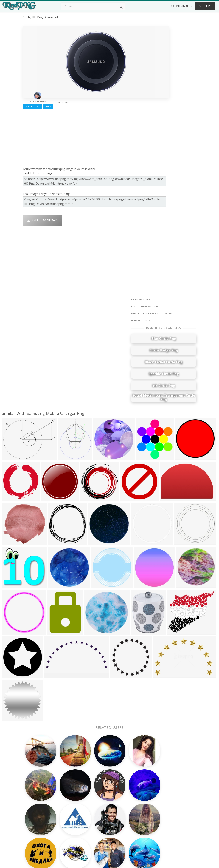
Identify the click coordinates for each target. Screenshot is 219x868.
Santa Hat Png (68, 806)
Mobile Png (66, 828)
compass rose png (36, 819)
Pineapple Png (137, 812)
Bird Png (133, 806)
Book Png (134, 822)
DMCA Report (171, 812)
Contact (167, 801)
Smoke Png (100, 812)
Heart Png (65, 833)
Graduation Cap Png (106, 822)
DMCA (48, 106)
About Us (168, 795)
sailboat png (32, 830)
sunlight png (32, 840)
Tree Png (99, 806)
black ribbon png (35, 803)
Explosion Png (102, 828)
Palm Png (99, 795)
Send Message (32, 106)
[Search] (121, 7)
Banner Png (135, 833)
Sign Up (205, 6)
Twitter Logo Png (70, 801)
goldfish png (32, 808)
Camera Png (101, 801)
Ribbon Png (66, 817)
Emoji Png (134, 817)
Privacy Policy (171, 817)
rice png (29, 813)
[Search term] (93, 6)
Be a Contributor (179, 6)
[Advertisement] (96, 137)
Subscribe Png (68, 795)
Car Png (132, 801)
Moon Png (99, 817)
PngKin (63, 822)
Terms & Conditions (176, 806)
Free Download (42, 220)
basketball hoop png (38, 835)
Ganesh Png (135, 828)
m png (27, 824)
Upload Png (170, 822)
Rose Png (64, 812)
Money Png (135, 795)
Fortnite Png (101, 833)
